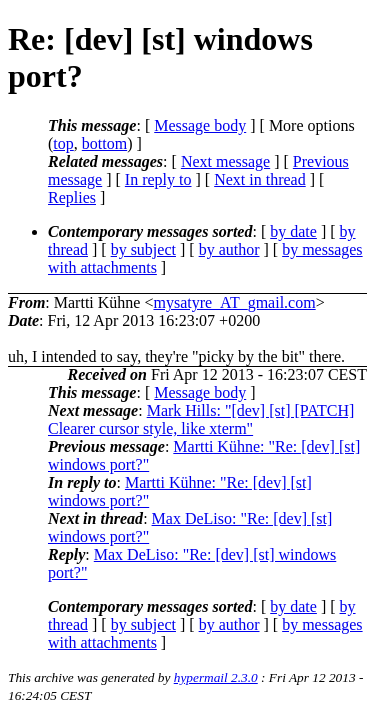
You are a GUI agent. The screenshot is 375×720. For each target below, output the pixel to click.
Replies (72, 197)
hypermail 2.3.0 (216, 677)
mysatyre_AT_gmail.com (234, 302)
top (63, 143)
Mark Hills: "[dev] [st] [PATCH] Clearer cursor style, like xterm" (201, 419)
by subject (143, 249)
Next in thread (260, 179)
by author (229, 249)
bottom (104, 143)
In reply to (158, 179)
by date (293, 231)
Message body (200, 125)
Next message (225, 161)
